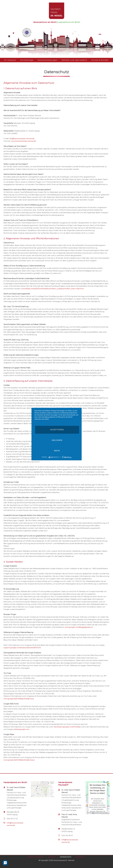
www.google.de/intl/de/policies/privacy (19, 699)
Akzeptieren (57, 430)
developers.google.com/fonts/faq (67, 727)
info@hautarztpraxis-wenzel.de (22, 139)
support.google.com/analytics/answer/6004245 (22, 648)
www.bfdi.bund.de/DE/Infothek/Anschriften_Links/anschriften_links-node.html (52, 289)
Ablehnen (57, 440)
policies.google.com (21, 729)
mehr (57, 451)
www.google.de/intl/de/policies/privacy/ (19, 760)
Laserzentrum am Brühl (69, 22)
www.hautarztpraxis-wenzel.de (24, 141)
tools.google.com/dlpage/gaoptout (79, 627)
